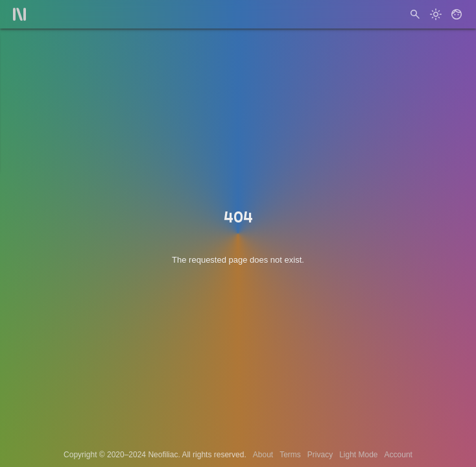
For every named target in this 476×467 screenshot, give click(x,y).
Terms (290, 455)
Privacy (320, 455)
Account (399, 455)
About (263, 455)
